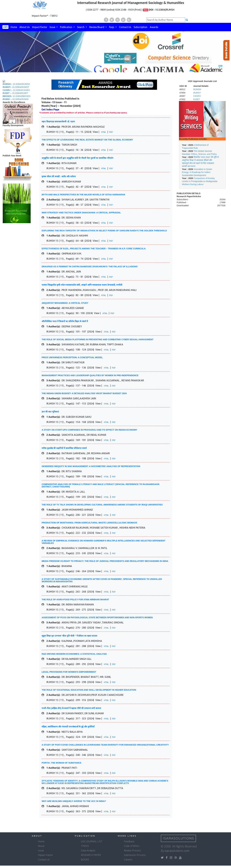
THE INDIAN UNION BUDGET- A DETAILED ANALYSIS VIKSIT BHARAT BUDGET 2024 (84, 393)
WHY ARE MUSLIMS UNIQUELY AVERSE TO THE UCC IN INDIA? (74, 801)
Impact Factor (40, 27)
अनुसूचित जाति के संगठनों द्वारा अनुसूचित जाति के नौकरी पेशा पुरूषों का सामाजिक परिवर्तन (77, 158)
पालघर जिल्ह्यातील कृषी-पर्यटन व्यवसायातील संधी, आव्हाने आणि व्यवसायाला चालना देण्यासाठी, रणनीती (82, 285)
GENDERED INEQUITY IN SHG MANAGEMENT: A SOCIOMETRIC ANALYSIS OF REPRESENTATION (91, 466)
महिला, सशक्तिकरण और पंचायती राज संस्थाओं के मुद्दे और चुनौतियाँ (68, 727)
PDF (111, 132)
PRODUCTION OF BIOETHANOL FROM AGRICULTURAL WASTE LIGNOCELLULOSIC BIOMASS (89, 523)
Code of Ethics (132, 846)
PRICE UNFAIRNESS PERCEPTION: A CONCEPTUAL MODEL (72, 357)
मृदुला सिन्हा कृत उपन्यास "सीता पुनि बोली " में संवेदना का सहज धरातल (69, 636)
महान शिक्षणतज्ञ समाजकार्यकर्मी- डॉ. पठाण (58, 122)
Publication (66, 27)
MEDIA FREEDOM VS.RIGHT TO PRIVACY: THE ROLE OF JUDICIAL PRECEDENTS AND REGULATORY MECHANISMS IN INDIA (105, 561)
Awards (154, 27)
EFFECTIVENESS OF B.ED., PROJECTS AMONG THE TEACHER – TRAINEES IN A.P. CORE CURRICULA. (94, 249)
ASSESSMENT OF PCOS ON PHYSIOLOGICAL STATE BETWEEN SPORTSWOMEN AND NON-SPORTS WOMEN (97, 617)
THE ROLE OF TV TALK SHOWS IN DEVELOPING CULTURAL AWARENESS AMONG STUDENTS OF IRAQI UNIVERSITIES (102, 505)
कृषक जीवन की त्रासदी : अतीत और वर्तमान (59, 176)
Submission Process (135, 855)
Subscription (141, 27)
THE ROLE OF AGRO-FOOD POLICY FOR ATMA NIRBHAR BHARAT (75, 599)
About (41, 846)
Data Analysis (88, 850)
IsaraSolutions (179, 838)
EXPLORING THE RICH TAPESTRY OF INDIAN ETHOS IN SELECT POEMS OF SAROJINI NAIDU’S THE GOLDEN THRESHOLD (104, 231)
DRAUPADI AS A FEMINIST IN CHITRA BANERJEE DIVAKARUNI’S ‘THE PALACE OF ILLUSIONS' (90, 267)
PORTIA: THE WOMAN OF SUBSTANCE (61, 763)
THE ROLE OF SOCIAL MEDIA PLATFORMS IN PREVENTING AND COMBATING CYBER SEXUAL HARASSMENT (98, 339)
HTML (104, 132)
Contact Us (125, 27)
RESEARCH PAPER (91, 855)
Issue (53, 27)
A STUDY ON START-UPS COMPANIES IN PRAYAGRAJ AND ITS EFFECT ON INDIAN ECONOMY (89, 430)
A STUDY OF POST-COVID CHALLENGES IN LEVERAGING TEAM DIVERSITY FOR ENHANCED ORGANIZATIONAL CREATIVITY (105, 745)
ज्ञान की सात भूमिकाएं (50, 412)
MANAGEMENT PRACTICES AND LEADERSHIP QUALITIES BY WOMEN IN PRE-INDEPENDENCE (90, 375)
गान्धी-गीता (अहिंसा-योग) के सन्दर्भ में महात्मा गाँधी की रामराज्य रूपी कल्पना (71, 708)
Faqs (112, 27)
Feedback (129, 841)
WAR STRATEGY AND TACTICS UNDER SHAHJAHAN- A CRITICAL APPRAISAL (81, 213)
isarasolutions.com (177, 851)
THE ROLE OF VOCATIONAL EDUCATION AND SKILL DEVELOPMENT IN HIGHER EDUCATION (89, 690)
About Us (25, 27)
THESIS (85, 846)
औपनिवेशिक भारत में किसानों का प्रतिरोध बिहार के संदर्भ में (65, 321)
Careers (128, 860)
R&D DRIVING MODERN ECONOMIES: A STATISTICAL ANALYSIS (74, 654)
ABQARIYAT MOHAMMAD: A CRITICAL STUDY (65, 303)
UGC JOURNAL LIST (92, 841)
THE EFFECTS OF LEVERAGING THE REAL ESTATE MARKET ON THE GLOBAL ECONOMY (87, 140)
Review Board (97, 27)
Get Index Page (50, 109)
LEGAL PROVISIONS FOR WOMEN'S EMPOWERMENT (69, 672)
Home (14, 27)
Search (81, 27)
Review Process (132, 850)
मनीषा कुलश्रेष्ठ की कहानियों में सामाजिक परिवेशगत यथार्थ (64, 448)
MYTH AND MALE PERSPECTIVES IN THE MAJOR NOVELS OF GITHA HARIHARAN (83, 195)
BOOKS (85, 860)
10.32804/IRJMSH (165, 10)
